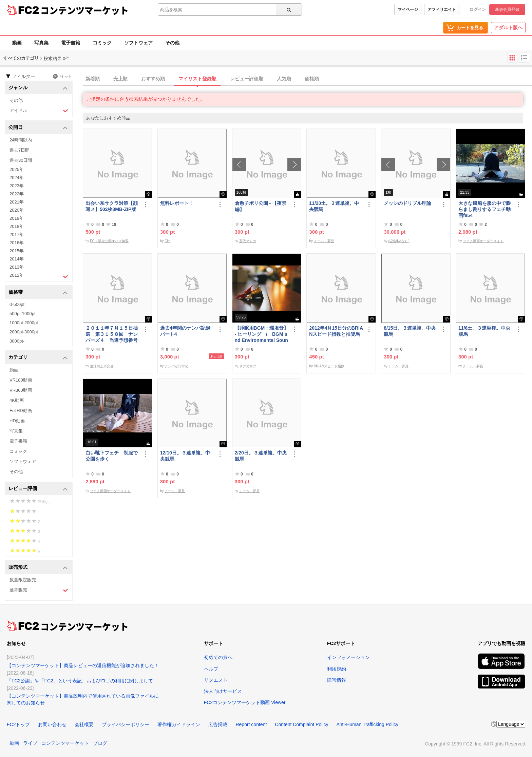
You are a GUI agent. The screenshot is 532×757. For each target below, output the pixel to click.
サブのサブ (248, 366)
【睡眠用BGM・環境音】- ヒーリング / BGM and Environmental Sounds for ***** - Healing (262, 334)
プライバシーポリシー (126, 724)
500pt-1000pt (23, 314)
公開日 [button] (38, 128)
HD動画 (17, 421)
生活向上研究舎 (102, 366)
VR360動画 (21, 390)
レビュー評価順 (247, 79)
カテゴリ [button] (38, 358)
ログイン (478, 9)
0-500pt (17, 304)
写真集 (41, 43)
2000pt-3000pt (24, 332)
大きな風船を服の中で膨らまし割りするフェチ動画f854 (484, 209)
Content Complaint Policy (301, 724)
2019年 (17, 218)
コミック (102, 43)
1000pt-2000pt (24, 323)
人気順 (284, 79)
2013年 (17, 267)
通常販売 (39, 590)
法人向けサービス (223, 691)
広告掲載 (218, 724)
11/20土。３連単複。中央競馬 (334, 206)
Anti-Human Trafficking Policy (367, 724)
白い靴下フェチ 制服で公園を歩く (112, 456)
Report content (251, 724)
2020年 (17, 210)
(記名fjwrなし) (399, 241)
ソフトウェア (138, 43)
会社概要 (84, 724)
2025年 (17, 169)
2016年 (17, 243)
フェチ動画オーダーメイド (483, 241)
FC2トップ (18, 724)
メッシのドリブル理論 (407, 203)
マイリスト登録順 (197, 79)
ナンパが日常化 (176, 366)
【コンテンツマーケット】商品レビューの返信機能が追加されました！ (83, 665)
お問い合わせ (52, 724)
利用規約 (337, 669)
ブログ (100, 743)
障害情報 (337, 680)
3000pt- (17, 341)
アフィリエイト (442, 9)
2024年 (17, 178)
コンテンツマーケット (84, 10)
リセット (62, 76)
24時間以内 (21, 140)
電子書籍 (71, 43)
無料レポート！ (177, 203)
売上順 (120, 79)
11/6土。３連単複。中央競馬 (484, 331)
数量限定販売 (23, 580)
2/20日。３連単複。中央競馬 (261, 456)
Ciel (167, 241)
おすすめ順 (153, 79)
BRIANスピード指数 (329, 366)
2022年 (17, 194)
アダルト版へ (508, 27)
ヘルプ (211, 669)
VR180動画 (21, 380)
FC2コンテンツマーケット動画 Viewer (245, 702)
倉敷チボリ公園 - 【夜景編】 (261, 206)
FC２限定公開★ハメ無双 (109, 241)
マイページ (408, 9)
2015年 (17, 251)
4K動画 (17, 400)
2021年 (17, 202)
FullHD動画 (21, 411)
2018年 (17, 226)
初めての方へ (218, 657)
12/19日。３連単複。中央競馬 (185, 456)
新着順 (93, 79)
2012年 (39, 276)
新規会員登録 (507, 9)
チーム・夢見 (324, 241)
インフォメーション (348, 657)
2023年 (17, 186)
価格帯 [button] (38, 293)
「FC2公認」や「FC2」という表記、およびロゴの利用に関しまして (80, 681)
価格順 (312, 79)
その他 (172, 43)
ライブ (30, 743)
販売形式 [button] (38, 568)
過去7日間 (20, 150)
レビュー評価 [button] (38, 489)
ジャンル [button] (38, 88)
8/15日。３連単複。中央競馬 (410, 331)
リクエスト (216, 680)
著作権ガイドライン (179, 724)
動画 (17, 43)
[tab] (307, 79)
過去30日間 (21, 160)
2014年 (17, 259)
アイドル (39, 111)
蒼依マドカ (248, 241)
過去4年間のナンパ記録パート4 (185, 331)
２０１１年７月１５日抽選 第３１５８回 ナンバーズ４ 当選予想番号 (112, 334)
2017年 (17, 235)
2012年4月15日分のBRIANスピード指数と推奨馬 (336, 331)
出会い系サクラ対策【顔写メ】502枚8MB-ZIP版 (112, 206)
